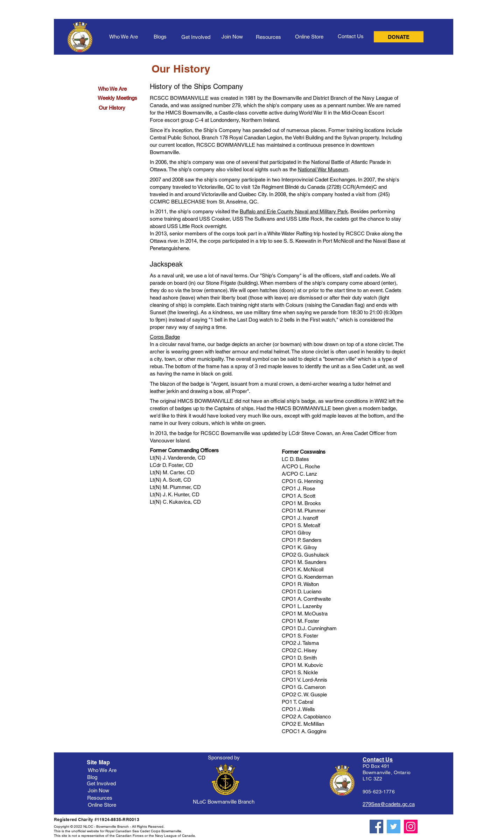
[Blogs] (160, 36)
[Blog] (92, 777)
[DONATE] (399, 37)
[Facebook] (376, 827)
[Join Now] (232, 36)
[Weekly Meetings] (117, 98)
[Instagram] (411, 827)
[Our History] (112, 108)
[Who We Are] (124, 36)
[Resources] (268, 37)
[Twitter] (394, 827)
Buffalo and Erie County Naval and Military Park (294, 211)
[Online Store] (309, 36)
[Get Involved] (196, 37)
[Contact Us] (351, 36)
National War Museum (323, 169)
